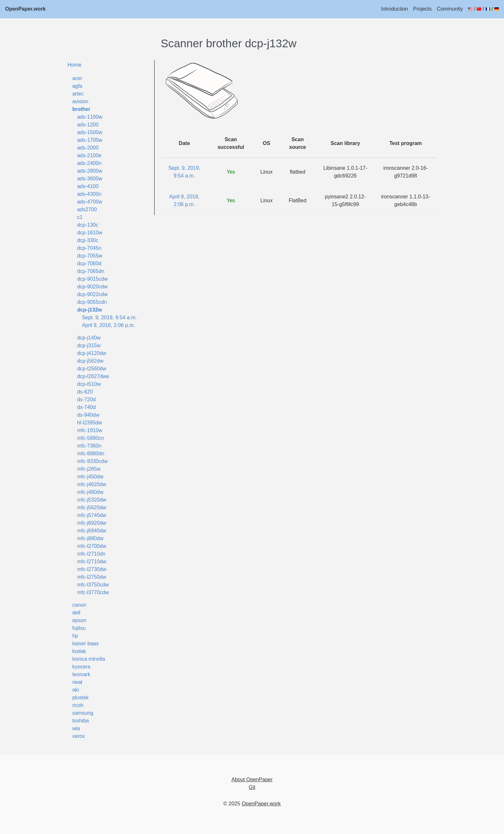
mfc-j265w (89, 469)
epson (79, 620)
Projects (422, 9)
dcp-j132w (90, 310)
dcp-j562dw (90, 361)
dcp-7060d (89, 263)
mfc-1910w (90, 430)
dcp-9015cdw (92, 279)
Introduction (395, 9)
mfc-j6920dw (92, 523)
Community (450, 9)
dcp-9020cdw (92, 287)
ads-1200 (88, 125)
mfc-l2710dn (91, 554)
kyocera (81, 667)
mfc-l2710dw (92, 562)
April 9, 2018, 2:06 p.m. (108, 325)
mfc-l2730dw (92, 569)
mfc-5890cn (91, 438)
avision (80, 101)
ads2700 (87, 209)
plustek (81, 698)
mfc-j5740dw (92, 515)
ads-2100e (89, 155)
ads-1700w (90, 140)
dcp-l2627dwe (93, 376)
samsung (83, 713)
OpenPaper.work (25, 9)
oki (76, 690)
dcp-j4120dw (92, 353)
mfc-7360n (89, 446)
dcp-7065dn (91, 271)
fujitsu (79, 628)
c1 (80, 217)
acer (77, 78)
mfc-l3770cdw (93, 592)
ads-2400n (89, 163)
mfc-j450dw (90, 477)
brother (81, 109)
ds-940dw (88, 415)
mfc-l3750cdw (93, 585)
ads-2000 (88, 148)
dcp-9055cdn (92, 302)
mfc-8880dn (91, 453)
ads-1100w (90, 117)
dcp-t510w (89, 384)
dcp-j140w (89, 338)
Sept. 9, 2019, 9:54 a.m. (109, 317)
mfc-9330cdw (92, 461)
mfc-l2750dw (92, 577)
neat (77, 682)
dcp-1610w (90, 233)
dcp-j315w (89, 345)
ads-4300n (89, 194)
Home (75, 65)
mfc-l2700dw (92, 546)
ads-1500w (90, 132)
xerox (79, 736)
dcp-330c (88, 240)
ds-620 (85, 392)
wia (76, 728)
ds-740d (86, 407)
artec (78, 94)
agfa (77, 86)
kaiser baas (85, 644)
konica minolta (89, 659)
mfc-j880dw (90, 538)
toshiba (81, 721)
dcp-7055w (90, 256)
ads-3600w (90, 179)
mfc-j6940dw (92, 531)
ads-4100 (88, 186)
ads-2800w (90, 171)
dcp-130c (88, 225)
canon (79, 605)
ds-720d (86, 399)
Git (252, 787)
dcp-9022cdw (92, 294)
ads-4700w (90, 202)
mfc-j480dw (90, 492)
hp (75, 636)
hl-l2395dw (90, 423)
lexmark (81, 674)
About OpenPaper (252, 780)
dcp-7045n (89, 248)
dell (76, 613)
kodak (79, 651)
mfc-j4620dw (92, 484)
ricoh (78, 705)
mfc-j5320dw (92, 500)
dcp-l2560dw (92, 369)
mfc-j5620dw (92, 508)
